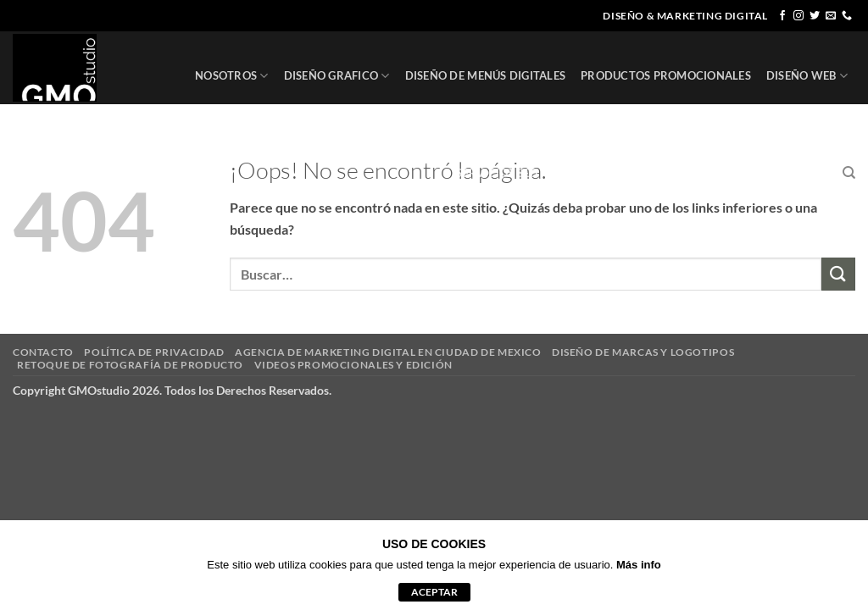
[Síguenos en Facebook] (782, 16)
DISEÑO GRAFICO (337, 76)
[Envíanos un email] (831, 16)
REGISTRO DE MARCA (618, 173)
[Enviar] (838, 274)
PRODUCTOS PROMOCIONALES (666, 75)
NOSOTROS (232, 76)
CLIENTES (723, 173)
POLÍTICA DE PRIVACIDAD (154, 352)
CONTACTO (796, 173)
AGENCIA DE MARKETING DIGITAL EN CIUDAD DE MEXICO (388, 352)
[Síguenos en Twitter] (815, 16)
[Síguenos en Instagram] (798, 16)
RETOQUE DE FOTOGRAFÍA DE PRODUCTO (130, 365)
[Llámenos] (847, 16)
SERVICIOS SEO (497, 173)
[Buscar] (849, 173)
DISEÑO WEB (807, 76)
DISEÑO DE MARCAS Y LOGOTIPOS (643, 352)
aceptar (434, 592)
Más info (639, 565)
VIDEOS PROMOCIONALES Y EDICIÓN (353, 365)
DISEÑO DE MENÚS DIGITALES (485, 75)
